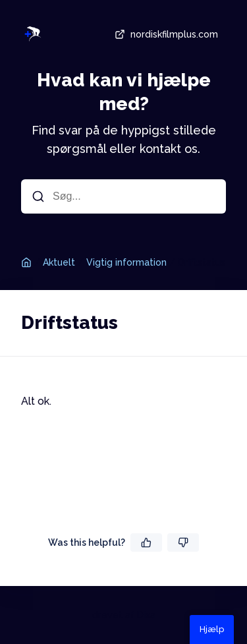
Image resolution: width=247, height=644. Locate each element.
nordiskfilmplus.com (165, 34)
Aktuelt (59, 262)
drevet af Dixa (124, 615)
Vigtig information (126, 262)
